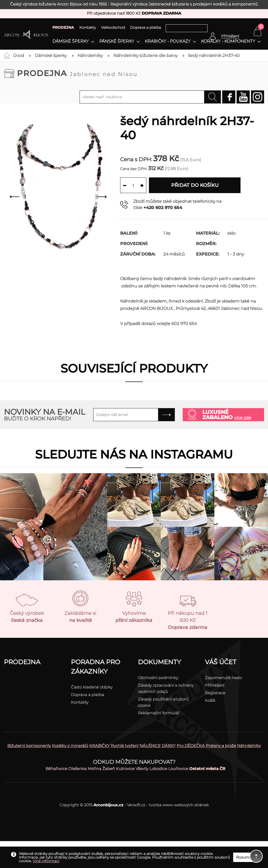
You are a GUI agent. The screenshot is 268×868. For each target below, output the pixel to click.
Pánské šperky (117, 41)
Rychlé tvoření (125, 746)
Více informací (46, 861)
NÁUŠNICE (150, 746)
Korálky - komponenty (228, 41)
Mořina (94, 769)
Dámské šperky (71, 41)
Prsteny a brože (221, 746)
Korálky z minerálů (70, 746)
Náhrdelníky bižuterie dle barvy (145, 56)
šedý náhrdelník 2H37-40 (214, 56)
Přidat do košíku (195, 185)
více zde (243, 418)
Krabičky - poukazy (168, 41)
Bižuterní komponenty (29, 746)
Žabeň (109, 769)
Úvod (19, 56)
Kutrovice (125, 769)
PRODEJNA (63, 27)
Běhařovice (56, 769)
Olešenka (77, 769)
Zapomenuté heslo (223, 678)
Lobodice (158, 769)
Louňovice (178, 769)
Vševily (142, 769)
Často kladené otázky (92, 687)
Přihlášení (215, 685)
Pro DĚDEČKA (191, 746)
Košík (210, 700)
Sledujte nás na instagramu (134, 454)
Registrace (215, 693)
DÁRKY (169, 746)
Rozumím (245, 857)
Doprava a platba (146, 27)
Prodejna (77, 73)
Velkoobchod (113, 27)
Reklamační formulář (159, 713)
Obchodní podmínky (158, 678)
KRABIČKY (99, 746)
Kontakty (88, 27)
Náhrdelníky (90, 56)
